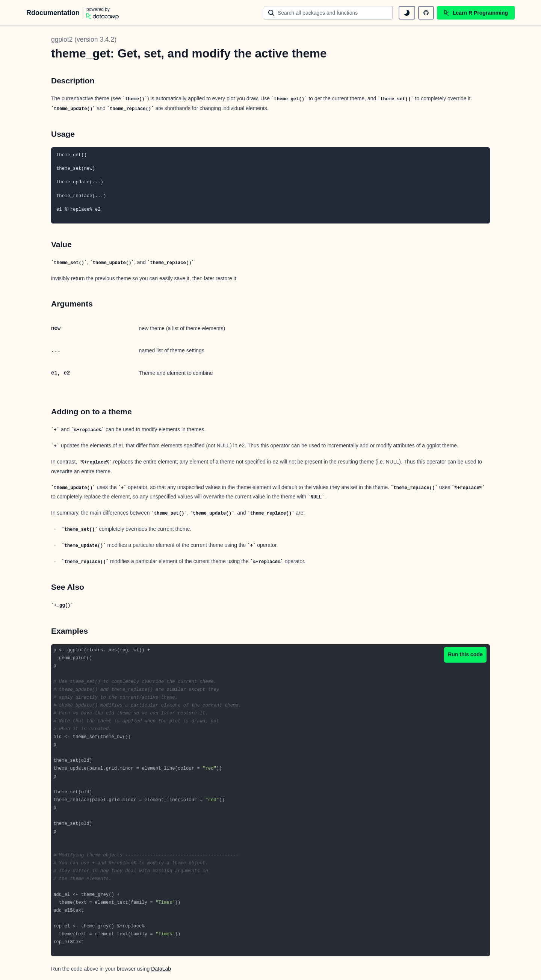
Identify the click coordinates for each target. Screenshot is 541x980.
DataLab (161, 969)
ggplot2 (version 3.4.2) (84, 39)
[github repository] (426, 13)
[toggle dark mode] (407, 13)
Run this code (465, 654)
